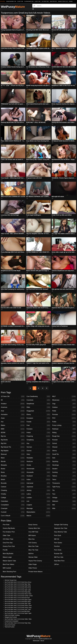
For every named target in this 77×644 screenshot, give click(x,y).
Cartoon (13, 487)
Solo (64, 458)
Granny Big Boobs (9, 528)
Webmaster (36, 641)
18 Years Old (13, 396)
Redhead (64, 429)
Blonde (13, 461)
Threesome (64, 483)
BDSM (13, 433)
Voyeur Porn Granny (35, 561)
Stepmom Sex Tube (61, 528)
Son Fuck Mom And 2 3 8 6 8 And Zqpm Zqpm (18, 600)
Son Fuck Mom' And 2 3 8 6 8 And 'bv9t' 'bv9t (18, 586)
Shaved (64, 447)
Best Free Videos (8, 564)
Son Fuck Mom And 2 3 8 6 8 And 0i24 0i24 (17, 598)
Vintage (64, 498)
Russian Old (58, 554)
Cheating (13, 490)
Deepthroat (38, 404)
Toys (64, 494)
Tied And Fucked (10, 627)
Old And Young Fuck (11, 580)
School (64, 443)
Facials (38, 422)
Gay (38, 443)
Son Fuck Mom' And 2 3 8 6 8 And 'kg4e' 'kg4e (18, 613)
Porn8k (71, 1)
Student (64, 469)
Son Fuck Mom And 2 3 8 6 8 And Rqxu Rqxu (18, 602)
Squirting (64, 461)
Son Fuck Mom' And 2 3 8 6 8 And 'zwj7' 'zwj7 (18, 609)
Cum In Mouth (13, 516)
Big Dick (13, 443)
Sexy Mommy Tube (61, 532)
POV (64, 418)
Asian (13, 418)
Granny (38, 451)
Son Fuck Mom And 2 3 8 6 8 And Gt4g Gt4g (18, 592)
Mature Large (7, 557)
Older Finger (33, 564)
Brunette (13, 483)
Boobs (13, 469)
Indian (38, 480)
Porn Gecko (58, 543)
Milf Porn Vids (59, 557)
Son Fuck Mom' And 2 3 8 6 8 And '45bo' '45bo (18, 619)
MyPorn (31, 554)
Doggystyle (38, 411)
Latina (38, 494)
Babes (13, 425)
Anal (13, 411)
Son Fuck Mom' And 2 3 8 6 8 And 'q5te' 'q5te (18, 590)
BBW (13, 429)
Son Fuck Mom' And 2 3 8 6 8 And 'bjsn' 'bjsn (18, 584)
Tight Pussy (64, 487)
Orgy (64, 404)
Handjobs (38, 458)
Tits (64, 490)
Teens (64, 480)
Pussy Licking (64, 425)
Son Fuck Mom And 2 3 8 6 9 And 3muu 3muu (18, 582)
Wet (64, 505)
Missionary (64, 400)
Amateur (13, 404)
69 (13, 400)
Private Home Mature (35, 572)
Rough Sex (64, 436)
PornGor (57, 546)
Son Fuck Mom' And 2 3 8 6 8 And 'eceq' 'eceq (18, 607)
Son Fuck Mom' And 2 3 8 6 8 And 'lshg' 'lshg (18, 623)
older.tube (20, 1)
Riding (64, 433)
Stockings (64, 465)
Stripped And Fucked (11, 617)
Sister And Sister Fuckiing (12, 615)
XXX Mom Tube (45, 1)
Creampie (13, 508)
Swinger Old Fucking (61, 525)
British (13, 480)
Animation (13, 415)
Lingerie (38, 505)
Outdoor (64, 407)
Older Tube (38, 1)
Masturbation (38, 512)
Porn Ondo (58, 550)
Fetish (38, 433)
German (38, 447)
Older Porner (33, 568)
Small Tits (64, 454)
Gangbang (38, 440)
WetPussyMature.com (45, 639)
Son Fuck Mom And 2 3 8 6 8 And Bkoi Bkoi (17, 611)
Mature (38, 516)
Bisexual (13, 454)
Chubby (13, 494)
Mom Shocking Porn (9, 572)
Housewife (38, 472)
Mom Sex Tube (33, 546)
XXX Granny (33, 543)
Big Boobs (13, 440)
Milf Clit (57, 539)
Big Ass (13, 436)
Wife (64, 508)
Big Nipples (13, 451)
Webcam (64, 501)
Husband (38, 476)
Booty (13, 472)
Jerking (38, 490)
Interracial (38, 483)
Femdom (38, 429)
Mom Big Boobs (8, 554)
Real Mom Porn (59, 561)
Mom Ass (31, 539)
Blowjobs (13, 465)
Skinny (64, 451)
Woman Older (33, 557)
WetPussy (13, 7)
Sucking (64, 472)
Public (64, 422)
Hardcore (38, 461)
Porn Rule (6, 525)
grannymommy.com (11, 1)
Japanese (38, 487)
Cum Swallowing (38, 396)
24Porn (57, 564)
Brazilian (13, 476)
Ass (13, 422)
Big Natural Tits (13, 447)
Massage (38, 508)
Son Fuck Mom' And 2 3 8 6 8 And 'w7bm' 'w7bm (19, 596)
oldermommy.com (29, 1)
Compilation (13, 505)
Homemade (38, 469)
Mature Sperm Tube (9, 561)
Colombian (13, 501)
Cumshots (38, 400)
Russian (64, 440)
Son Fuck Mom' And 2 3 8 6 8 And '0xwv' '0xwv (18, 605)
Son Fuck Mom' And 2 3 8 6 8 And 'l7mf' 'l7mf (18, 588)
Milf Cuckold (7, 568)
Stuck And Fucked (10, 625)
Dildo (38, 407)
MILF (64, 396)
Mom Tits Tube (33, 550)
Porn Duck (58, 535)
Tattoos (64, 476)
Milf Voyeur (32, 535)
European (38, 418)
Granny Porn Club (63, 1)
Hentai (38, 465)
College (13, 498)
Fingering (38, 436)
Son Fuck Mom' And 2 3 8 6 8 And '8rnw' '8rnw (18, 594)
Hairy (38, 454)
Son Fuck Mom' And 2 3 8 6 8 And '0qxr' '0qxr (18, 604)
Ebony (38, 415)
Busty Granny (33, 525)
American (13, 407)
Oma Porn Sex (53, 1)
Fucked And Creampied (11, 621)
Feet (38, 425)
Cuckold (13, 512)
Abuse (42, 641)
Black (13, 458)
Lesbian (38, 498)
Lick (38, 501)
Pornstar (64, 415)
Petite (64, 411)
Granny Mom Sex (34, 528)
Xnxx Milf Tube (33, 532)
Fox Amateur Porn (9, 532)
